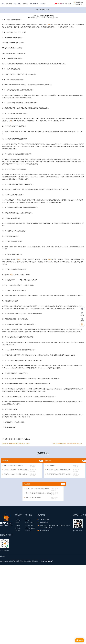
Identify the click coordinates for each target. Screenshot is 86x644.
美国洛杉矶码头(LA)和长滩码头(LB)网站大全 (59, 474)
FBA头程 (18, 520)
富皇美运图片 (29, 525)
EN (62, 3)
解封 (11, 121)
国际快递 (18, 525)
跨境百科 (43, 10)
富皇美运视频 (29, 523)
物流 (50, 260)
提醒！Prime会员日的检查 (32, 497)
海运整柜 (18, 528)
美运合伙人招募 (30, 528)
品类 (11, 275)
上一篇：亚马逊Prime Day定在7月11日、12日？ (16, 443)
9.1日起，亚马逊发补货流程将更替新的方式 (38, 489)
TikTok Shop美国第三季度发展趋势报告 (58, 470)
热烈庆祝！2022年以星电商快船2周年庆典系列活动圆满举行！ (22, 474)
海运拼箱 (18, 531)
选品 (19, 260)
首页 (3, 3)
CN (57, 3)
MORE (41, 461)
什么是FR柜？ (50, 465)
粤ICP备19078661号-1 (48, 561)
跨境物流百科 (34, 3)
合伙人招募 (17, 3)
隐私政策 (28, 531)
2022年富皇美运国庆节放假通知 (13, 465)
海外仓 (17, 523)
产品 (49, 25)
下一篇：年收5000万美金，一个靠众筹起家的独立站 (67, 443)
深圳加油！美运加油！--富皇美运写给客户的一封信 (18, 470)
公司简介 (28, 520)
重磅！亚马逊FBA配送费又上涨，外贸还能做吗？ (39, 493)
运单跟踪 (43, 3)
